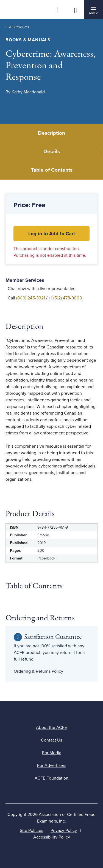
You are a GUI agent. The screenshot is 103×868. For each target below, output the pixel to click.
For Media (52, 753)
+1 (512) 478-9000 (65, 298)
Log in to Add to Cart (52, 234)
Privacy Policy (64, 831)
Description (51, 133)
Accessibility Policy (52, 837)
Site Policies (31, 831)
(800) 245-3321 (31, 298)
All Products (19, 27)
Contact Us (51, 740)
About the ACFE (51, 728)
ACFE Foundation (51, 778)
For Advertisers (52, 766)
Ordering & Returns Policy (38, 671)
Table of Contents (52, 170)
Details (52, 152)
